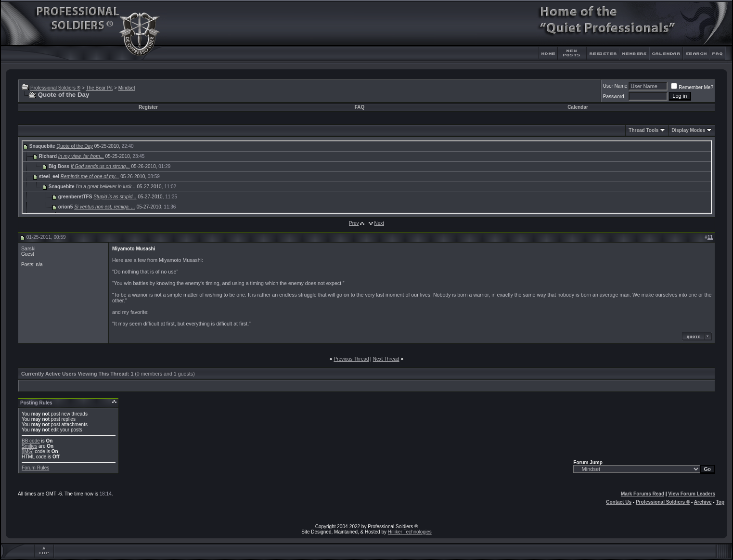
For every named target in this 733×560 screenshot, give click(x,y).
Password (614, 97)
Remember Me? (692, 87)
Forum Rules (35, 468)
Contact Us (619, 502)
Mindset (127, 88)
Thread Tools (643, 130)
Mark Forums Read (643, 494)
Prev (354, 223)
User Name (615, 86)
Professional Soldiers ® (55, 88)
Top (720, 502)
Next (379, 223)
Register (148, 107)
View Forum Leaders (692, 494)
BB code (31, 441)
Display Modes (688, 130)
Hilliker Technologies (410, 532)
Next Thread (386, 359)
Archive (703, 502)
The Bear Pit (99, 88)
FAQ (360, 107)
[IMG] (27, 451)
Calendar (578, 107)
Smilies (29, 446)
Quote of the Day (75, 146)
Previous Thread (351, 359)
